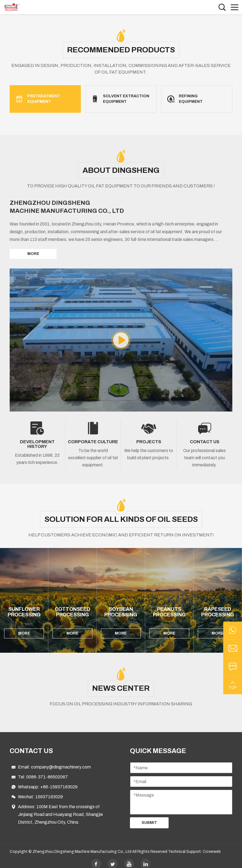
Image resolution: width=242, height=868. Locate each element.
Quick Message (158, 745)
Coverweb (212, 846)
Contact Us (31, 745)
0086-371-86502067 (47, 771)
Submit (149, 817)
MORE (33, 254)
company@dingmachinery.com (61, 761)
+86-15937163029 (59, 781)
